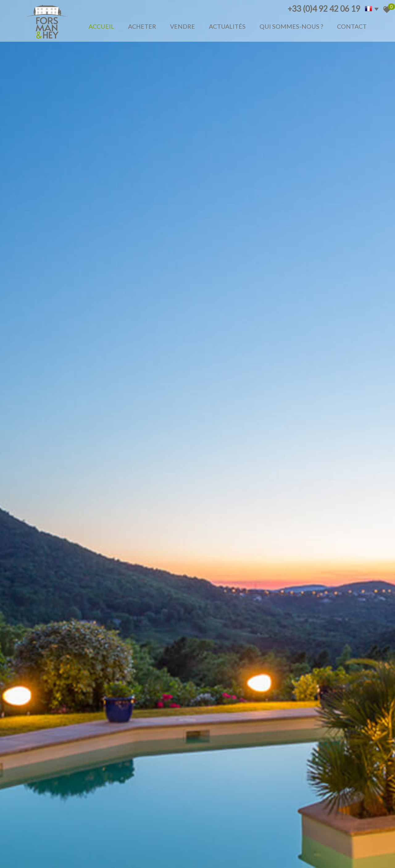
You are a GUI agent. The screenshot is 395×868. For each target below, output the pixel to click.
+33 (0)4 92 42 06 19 (324, 9)
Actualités (227, 26)
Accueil (101, 26)
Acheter (142, 26)
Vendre (183, 26)
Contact (352, 26)
